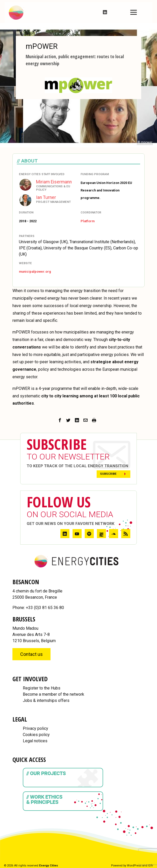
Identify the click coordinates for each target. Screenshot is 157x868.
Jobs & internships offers (46, 700)
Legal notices (35, 741)
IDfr (151, 866)
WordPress (134, 866)
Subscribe (108, 474)
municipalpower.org (35, 272)
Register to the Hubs (42, 688)
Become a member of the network (53, 694)
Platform (88, 221)
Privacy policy (35, 728)
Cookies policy (36, 735)
